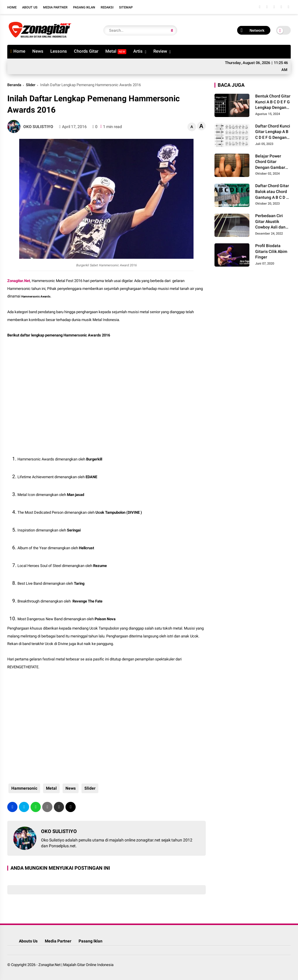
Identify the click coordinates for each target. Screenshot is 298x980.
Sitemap (126, 7)
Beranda (14, 85)
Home (12, 7)
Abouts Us (28, 941)
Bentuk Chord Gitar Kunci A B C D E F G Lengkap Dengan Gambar (273, 102)
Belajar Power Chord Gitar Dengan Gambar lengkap (270, 162)
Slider (31, 85)
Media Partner (55, 7)
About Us (30, 7)
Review (160, 51)
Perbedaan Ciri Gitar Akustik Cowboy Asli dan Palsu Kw (270, 222)
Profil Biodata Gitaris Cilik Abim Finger (271, 251)
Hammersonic (23, 788)
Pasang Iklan (84, 7)
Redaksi (107, 7)
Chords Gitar (86, 51)
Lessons (59, 51)
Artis (138, 51)
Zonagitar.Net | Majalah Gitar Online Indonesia (76, 965)
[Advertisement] (54, 391)
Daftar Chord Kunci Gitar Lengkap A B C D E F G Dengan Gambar (273, 132)
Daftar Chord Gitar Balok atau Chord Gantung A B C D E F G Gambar (272, 192)
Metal (116, 51)
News (38, 51)
